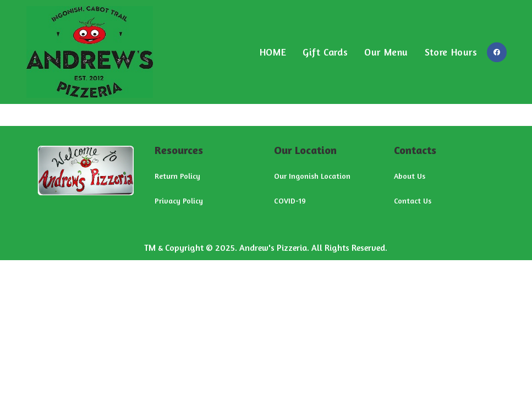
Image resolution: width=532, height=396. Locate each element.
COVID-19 (290, 200)
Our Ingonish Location (312, 176)
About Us (410, 176)
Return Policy (177, 176)
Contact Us (413, 200)
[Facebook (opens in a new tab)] (497, 52)
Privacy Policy (179, 200)
